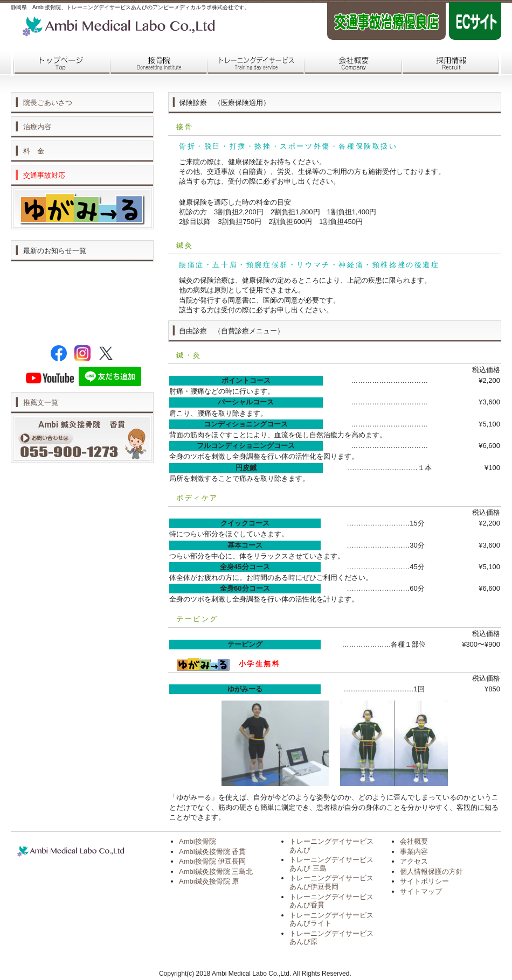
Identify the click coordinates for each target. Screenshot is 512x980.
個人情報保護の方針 (431, 871)
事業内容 (414, 852)
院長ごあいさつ (48, 103)
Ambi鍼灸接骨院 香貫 (212, 852)
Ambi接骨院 (198, 841)
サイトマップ (421, 891)
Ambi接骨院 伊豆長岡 (212, 861)
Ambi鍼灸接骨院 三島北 (216, 871)
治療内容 (37, 127)
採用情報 (447, 64)
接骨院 (156, 64)
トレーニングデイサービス (253, 64)
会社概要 (350, 64)
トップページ (59, 64)
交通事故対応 (44, 175)
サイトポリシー (424, 881)
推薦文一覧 (41, 402)
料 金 (34, 151)
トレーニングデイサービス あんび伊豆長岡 (331, 882)
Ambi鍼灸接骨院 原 (209, 881)
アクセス (414, 861)
